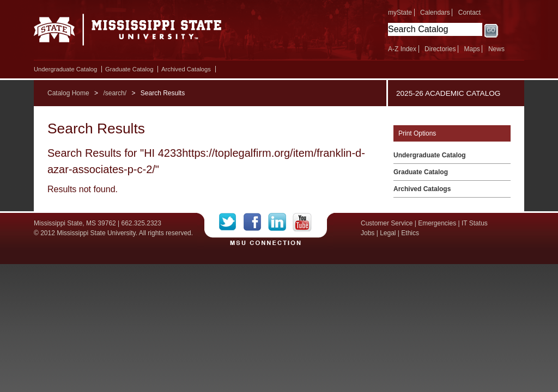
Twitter (231, 222)
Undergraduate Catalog (65, 69)
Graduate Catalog (129, 69)
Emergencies (437, 223)
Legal (388, 233)
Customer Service (387, 223)
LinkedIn (280, 222)
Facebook (256, 222)
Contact (469, 13)
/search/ (115, 93)
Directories (440, 49)
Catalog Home (68, 93)
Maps (472, 49)
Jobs (368, 233)
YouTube (302, 222)
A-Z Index (402, 49)
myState (400, 13)
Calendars (435, 13)
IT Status (475, 223)
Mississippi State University (128, 33)
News (496, 49)
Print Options (417, 133)
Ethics (410, 233)
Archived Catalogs (186, 69)
